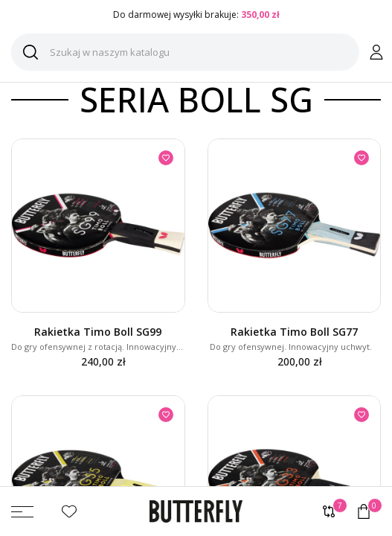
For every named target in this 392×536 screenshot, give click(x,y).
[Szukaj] (185, 52)
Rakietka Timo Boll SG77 (294, 332)
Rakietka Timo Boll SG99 (98, 332)
